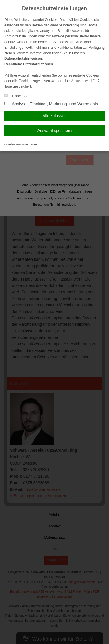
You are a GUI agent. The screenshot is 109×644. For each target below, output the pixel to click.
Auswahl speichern (55, 131)
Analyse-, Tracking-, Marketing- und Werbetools (51, 104)
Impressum (32, 144)
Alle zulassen (54, 116)
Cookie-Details (14, 144)
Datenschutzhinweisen (23, 59)
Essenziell (17, 96)
